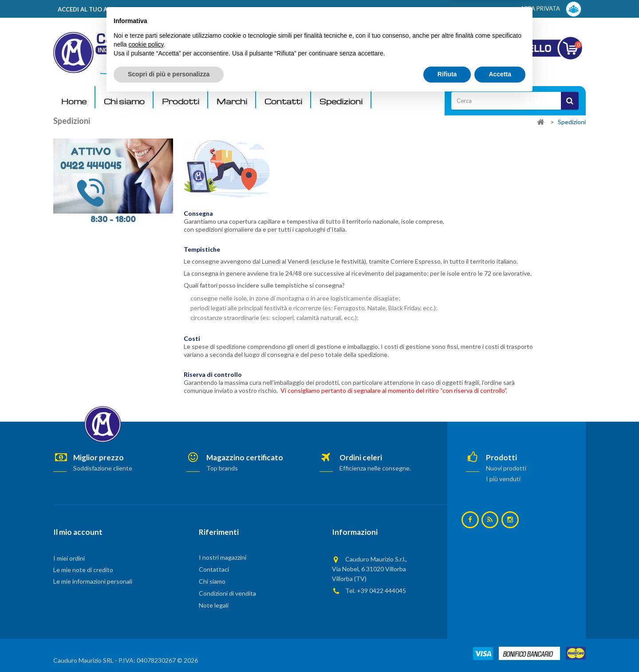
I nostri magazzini (223, 557)
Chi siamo (124, 101)
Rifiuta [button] (447, 648)
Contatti (283, 101)
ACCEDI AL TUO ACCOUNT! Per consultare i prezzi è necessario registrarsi (166, 9)
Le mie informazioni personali (93, 581)
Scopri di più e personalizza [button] (169, 648)
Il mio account (78, 532)
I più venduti (503, 479)
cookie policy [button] (146, 618)
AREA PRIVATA (551, 9)
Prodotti (181, 101)
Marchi (232, 101)
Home (74, 101)
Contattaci (214, 569)
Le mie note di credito (83, 570)
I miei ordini (69, 558)
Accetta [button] (500, 648)
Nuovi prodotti (506, 468)
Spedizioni (341, 101)
